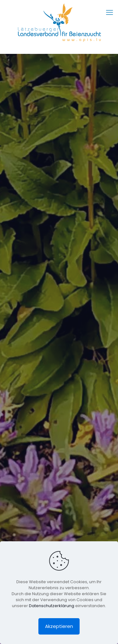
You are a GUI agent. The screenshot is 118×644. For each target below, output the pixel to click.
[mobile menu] (110, 13)
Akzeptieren (59, 626)
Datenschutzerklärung (52, 606)
